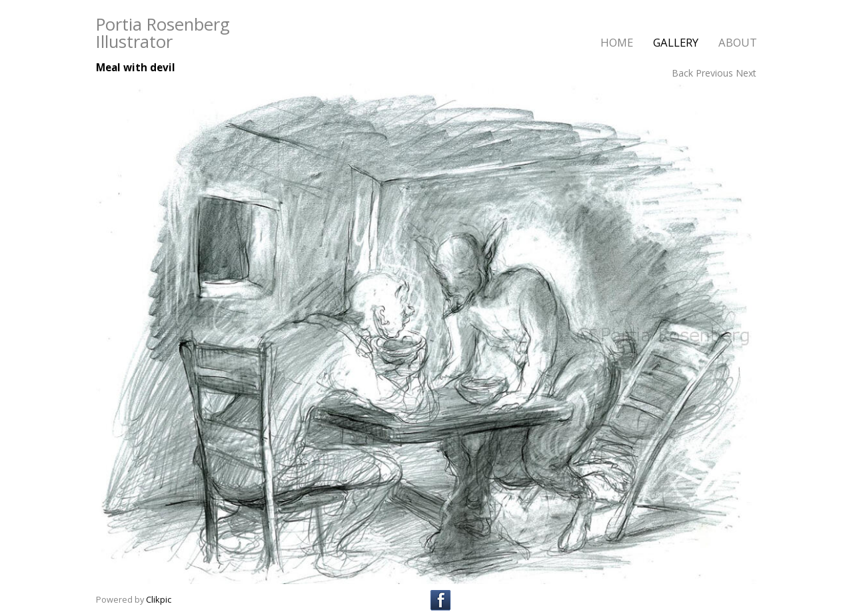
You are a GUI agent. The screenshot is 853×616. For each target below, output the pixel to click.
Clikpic (159, 599)
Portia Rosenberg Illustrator (163, 33)
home (617, 42)
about (738, 42)
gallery (676, 42)
